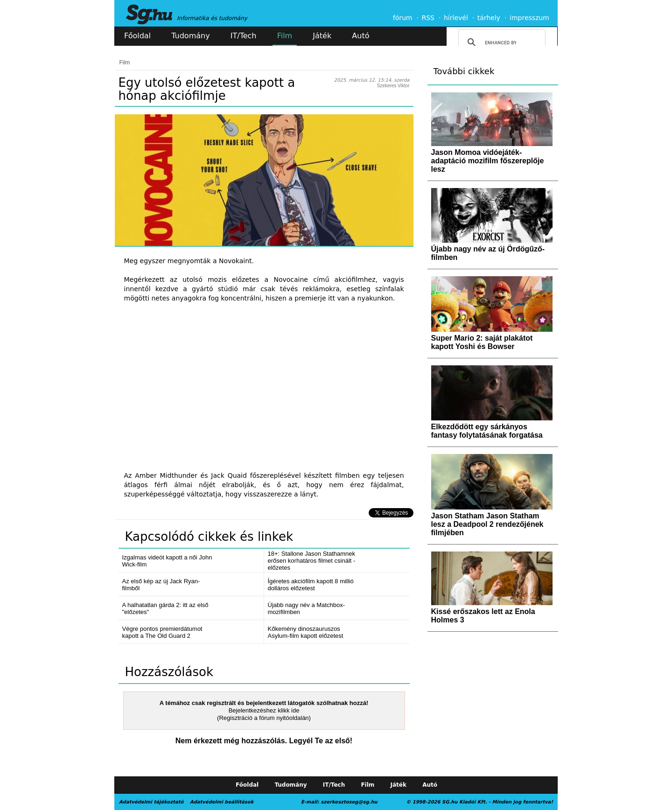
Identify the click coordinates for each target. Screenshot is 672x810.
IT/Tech (244, 36)
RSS (428, 18)
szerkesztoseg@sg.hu (349, 802)
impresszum (529, 18)
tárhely (489, 18)
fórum (403, 18)
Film (285, 36)
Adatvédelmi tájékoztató (151, 802)
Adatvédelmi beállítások (222, 802)
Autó (360, 36)
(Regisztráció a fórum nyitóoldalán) (264, 718)
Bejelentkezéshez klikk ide (264, 710)
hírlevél (456, 18)
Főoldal (137, 36)
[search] (500, 42)
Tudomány (190, 36)
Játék (322, 36)
